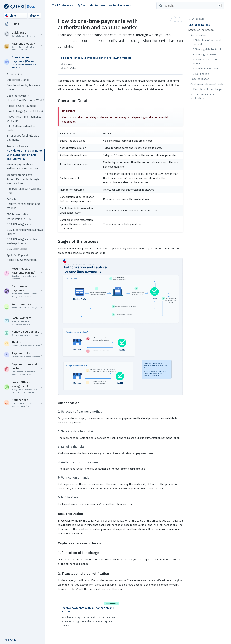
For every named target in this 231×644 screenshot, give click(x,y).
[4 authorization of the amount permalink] (56, 462)
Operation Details (199, 25)
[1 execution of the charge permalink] (56, 553)
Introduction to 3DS (19, 219)
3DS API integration (19, 224)
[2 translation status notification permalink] (56, 574)
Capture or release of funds (207, 84)
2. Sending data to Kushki (207, 49)
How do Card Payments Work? (25, 100)
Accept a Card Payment (21, 106)
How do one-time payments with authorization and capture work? (25, 155)
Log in (10, 640)
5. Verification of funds (206, 69)
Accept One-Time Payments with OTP (24, 119)
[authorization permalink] (56, 403)
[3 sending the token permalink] (56, 447)
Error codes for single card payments (23, 138)
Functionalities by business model (23, 87)
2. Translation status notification (202, 96)
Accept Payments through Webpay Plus (23, 181)
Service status (120, 5)
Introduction (14, 74)
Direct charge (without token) (25, 111)
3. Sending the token (205, 54)
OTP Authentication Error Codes (22, 128)
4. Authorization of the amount (206, 62)
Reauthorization (200, 79)
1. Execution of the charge (206, 89)
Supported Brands (18, 80)
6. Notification (201, 74)
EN (33, 16)
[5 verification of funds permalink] (56, 478)
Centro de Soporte (91, 5)
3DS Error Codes (17, 249)
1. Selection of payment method (207, 42)
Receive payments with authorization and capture (23, 166)
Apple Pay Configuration (22, 260)
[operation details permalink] (56, 101)
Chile (11, 16)
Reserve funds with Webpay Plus (24, 191)
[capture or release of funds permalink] (56, 543)
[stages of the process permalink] (56, 241)
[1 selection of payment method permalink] (56, 412)
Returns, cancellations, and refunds (23, 206)
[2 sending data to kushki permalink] (56, 431)
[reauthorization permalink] (56, 514)
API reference (62, 5)
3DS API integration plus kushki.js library (22, 241)
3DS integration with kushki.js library (25, 232)
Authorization (198, 35)
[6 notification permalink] (56, 497)
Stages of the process (201, 30)
